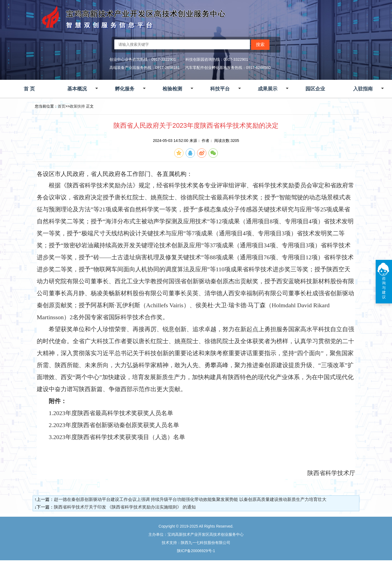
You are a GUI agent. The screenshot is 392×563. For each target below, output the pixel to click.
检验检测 (172, 89)
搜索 (260, 45)
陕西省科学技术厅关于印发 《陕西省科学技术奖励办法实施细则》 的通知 (125, 507)
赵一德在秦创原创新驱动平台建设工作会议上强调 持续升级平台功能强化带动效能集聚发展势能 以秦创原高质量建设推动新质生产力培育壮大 (190, 499)
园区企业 (315, 89)
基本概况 (77, 89)
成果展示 (268, 89)
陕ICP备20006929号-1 (196, 551)
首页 (62, 106)
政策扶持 (77, 106)
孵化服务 (125, 89)
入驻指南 (363, 89)
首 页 (29, 89)
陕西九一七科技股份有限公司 (206, 543)
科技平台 (220, 89)
